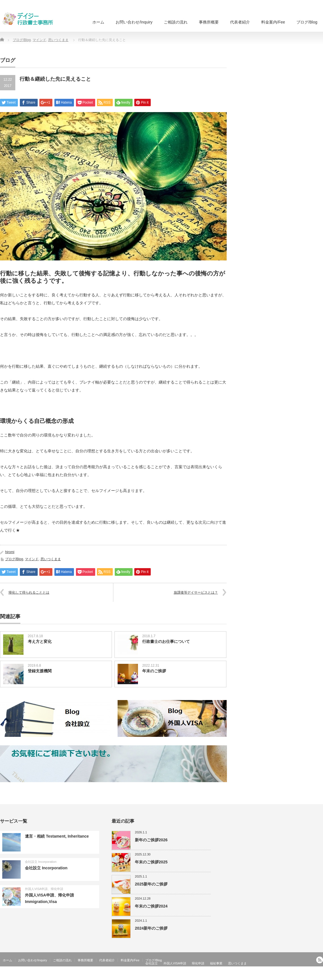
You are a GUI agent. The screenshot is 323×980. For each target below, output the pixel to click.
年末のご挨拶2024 (151, 906)
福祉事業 (216, 963)
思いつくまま (58, 40)
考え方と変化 (40, 641)
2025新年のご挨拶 (151, 884)
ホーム (98, 22)
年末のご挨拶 (154, 671)
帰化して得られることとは (29, 592)
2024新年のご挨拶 (151, 928)
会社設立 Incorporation (41, 862)
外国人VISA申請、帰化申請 (44, 889)
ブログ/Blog (307, 22)
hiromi (10, 552)
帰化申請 (198, 963)
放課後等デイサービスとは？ (196, 592)
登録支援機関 (40, 671)
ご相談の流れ (176, 22)
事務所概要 (209, 22)
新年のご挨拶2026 (151, 840)
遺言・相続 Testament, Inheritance (57, 836)
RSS (320, 960)
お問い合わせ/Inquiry (134, 22)
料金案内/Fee (273, 22)
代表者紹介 (240, 22)
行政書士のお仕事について (166, 641)
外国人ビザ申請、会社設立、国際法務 (294, 976)
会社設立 (152, 963)
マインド (39, 40)
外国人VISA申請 (175, 963)
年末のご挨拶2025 (151, 862)
